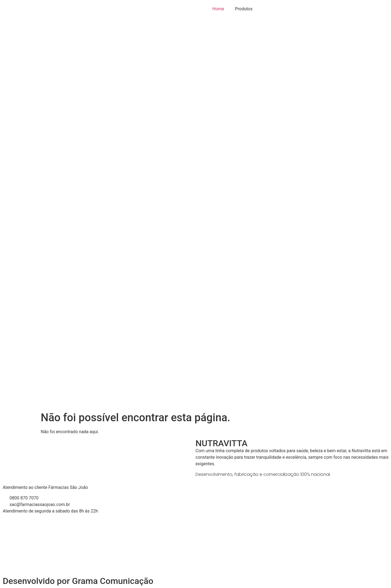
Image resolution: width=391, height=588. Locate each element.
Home (218, 9)
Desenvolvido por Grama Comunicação (78, 581)
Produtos (244, 9)
